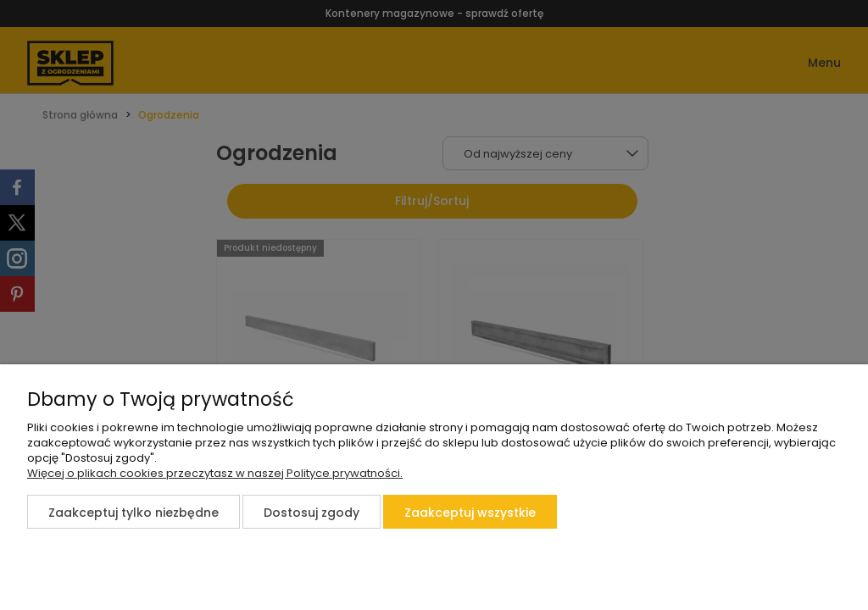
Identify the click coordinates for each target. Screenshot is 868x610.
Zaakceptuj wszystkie (470, 513)
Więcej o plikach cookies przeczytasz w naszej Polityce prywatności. (215, 473)
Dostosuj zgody (312, 513)
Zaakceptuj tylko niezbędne (134, 513)
